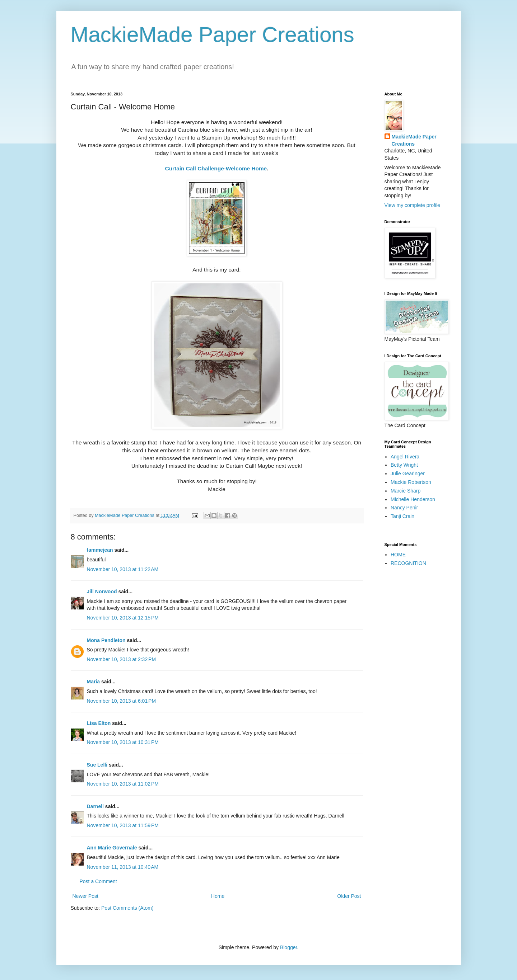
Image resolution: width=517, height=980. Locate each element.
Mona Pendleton (106, 640)
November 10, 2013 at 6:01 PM (122, 701)
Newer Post (85, 896)
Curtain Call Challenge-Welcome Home (216, 168)
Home (218, 896)
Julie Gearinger (408, 473)
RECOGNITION (408, 563)
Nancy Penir (404, 508)
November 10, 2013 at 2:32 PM (122, 659)
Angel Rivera (405, 457)
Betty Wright (404, 465)
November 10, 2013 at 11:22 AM (123, 569)
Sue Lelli (98, 765)
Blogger (288, 947)
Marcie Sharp (406, 491)
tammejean (100, 550)
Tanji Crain (402, 516)
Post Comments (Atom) (127, 908)
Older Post (349, 896)
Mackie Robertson (411, 482)
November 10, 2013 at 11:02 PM (123, 784)
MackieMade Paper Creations (213, 35)
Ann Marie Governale (112, 848)
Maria (94, 682)
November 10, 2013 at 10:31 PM (123, 742)
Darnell (95, 806)
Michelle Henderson (413, 499)
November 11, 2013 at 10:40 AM (123, 867)
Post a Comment (98, 881)
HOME (398, 555)
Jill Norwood (102, 592)
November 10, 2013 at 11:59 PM (123, 825)
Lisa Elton (99, 723)
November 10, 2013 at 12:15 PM (123, 618)
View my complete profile (412, 205)
